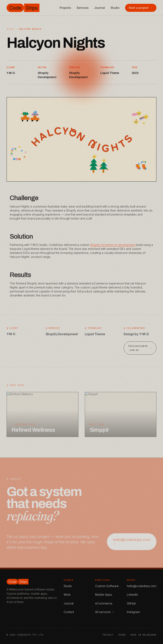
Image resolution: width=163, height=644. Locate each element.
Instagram (133, 612)
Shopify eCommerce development (113, 248)
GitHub (131, 603)
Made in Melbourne (143, 635)
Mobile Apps (104, 595)
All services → (105, 612)
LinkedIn (132, 595)
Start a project (141, 8)
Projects (65, 8)
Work (10, 29)
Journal (100, 8)
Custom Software (107, 586)
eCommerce (104, 603)
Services (83, 8)
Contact (69, 612)
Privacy (108, 635)
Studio (115, 8)
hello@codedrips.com (142, 586)
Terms (122, 635)
